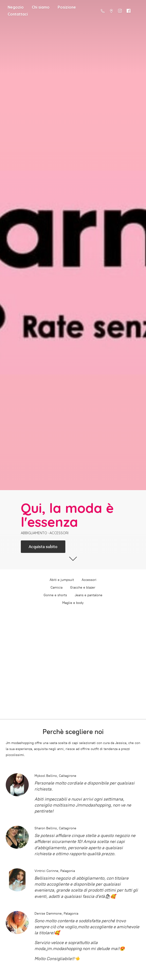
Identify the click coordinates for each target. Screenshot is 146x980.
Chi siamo (41, 7)
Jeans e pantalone (89, 595)
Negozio (16, 7)
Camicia (56, 587)
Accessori (89, 580)
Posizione (67, 7)
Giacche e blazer (83, 587)
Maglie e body (73, 603)
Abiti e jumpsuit (62, 580)
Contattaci (18, 14)
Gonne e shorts (55, 595)
